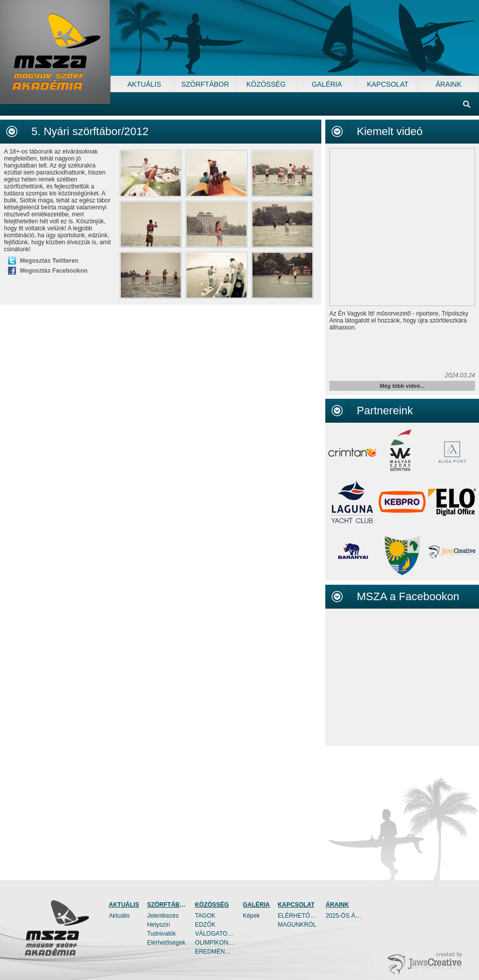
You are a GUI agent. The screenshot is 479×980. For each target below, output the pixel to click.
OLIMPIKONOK (215, 943)
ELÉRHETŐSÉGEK (298, 916)
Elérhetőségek (166, 943)
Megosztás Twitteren (49, 261)
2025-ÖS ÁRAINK (346, 916)
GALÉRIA (256, 905)
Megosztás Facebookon (54, 271)
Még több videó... (402, 386)
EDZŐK (205, 925)
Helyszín (159, 925)
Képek (251, 916)
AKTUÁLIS (124, 905)
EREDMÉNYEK (215, 952)
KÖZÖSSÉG (212, 905)
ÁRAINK (338, 905)
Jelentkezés (163, 916)
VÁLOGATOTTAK (215, 934)
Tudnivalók (162, 934)
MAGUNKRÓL (297, 925)
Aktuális (119, 916)
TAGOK (205, 916)
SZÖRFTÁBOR (167, 905)
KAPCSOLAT (296, 905)
